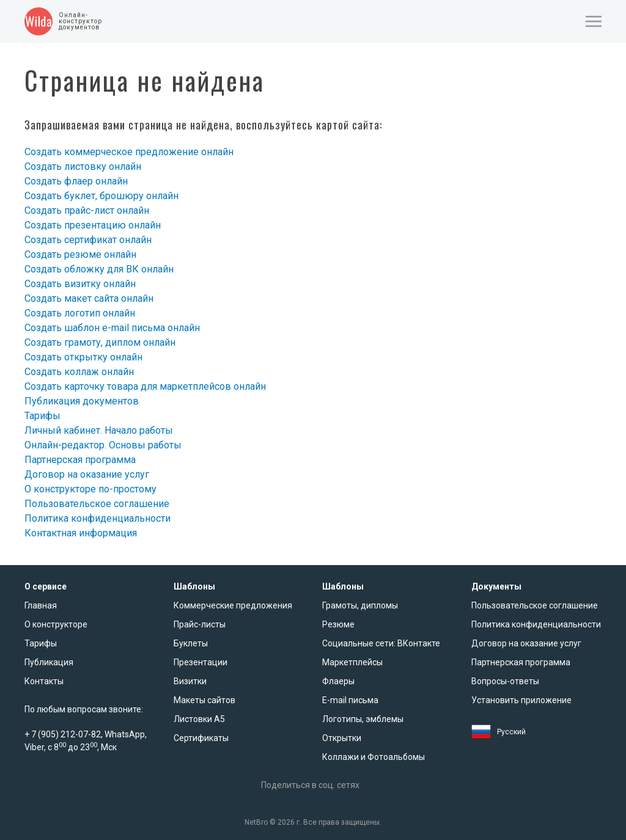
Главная (41, 605)
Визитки (190, 681)
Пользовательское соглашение (97, 504)
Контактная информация (81, 533)
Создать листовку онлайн (83, 166)
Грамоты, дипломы (360, 605)
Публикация (49, 662)
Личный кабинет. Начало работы (99, 430)
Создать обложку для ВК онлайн (99, 269)
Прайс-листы (200, 624)
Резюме (338, 624)
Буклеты (191, 643)
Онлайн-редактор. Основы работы (103, 445)
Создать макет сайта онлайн (89, 298)
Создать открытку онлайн (83, 357)
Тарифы (42, 416)
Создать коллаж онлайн (79, 372)
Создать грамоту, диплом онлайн (100, 342)
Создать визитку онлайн (80, 284)
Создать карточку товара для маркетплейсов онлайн (145, 386)
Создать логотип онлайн (80, 313)
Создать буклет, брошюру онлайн (101, 196)
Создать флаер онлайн (76, 181)
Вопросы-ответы (505, 681)
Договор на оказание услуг (87, 474)
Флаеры (338, 681)
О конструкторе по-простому (90, 489)
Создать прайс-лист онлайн (87, 210)
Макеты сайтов (204, 700)
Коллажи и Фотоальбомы (374, 757)
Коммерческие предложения (233, 605)
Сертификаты (201, 738)
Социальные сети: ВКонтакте (381, 643)
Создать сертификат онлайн (88, 240)
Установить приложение (521, 700)
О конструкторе (56, 624)
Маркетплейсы (352, 662)
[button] (594, 21)
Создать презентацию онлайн (93, 225)
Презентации (201, 662)
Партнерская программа (80, 460)
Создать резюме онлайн (80, 254)
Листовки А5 (199, 719)
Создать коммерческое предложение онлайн (129, 152)
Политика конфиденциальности (98, 518)
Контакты (44, 681)
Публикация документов (82, 401)
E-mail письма (350, 700)
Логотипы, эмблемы (363, 719)
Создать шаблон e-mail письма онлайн (112, 328)
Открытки (342, 738)
